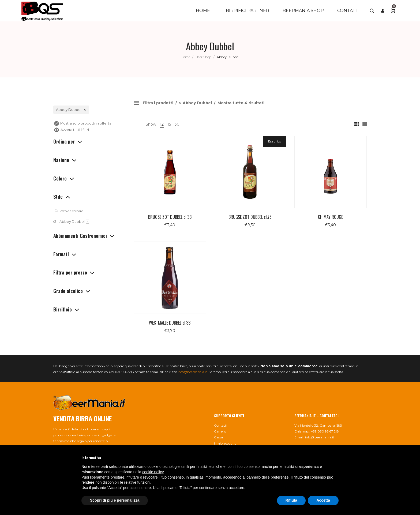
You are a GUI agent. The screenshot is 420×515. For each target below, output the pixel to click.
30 (177, 124)
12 (162, 124)
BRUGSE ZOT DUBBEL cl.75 (250, 217)
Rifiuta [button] (291, 500)
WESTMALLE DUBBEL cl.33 (170, 323)
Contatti (221, 425)
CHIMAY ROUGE (330, 217)
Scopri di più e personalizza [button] (115, 500)
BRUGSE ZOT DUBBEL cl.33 (170, 217)
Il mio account (225, 443)
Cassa (218, 437)
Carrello (220, 431)
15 (169, 124)
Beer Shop (203, 57)
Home (185, 57)
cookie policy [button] (153, 472)
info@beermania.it (192, 372)
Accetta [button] (323, 500)
